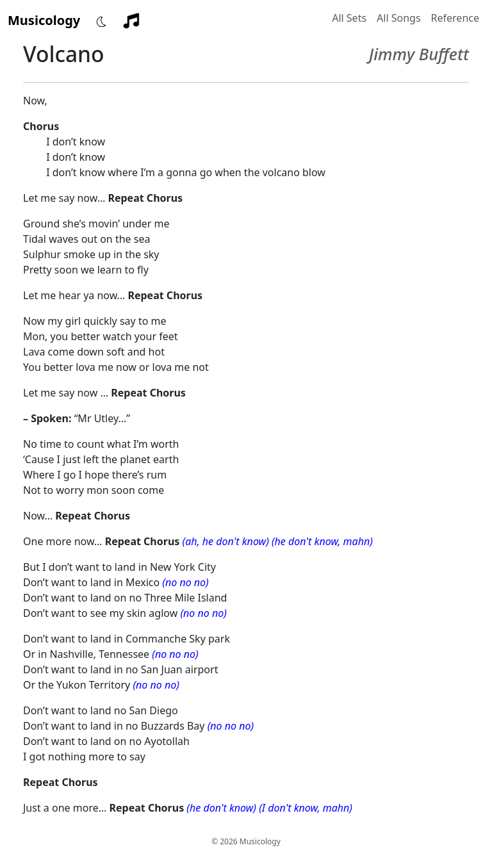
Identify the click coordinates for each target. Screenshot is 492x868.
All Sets (349, 18)
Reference (455, 18)
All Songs (399, 18)
